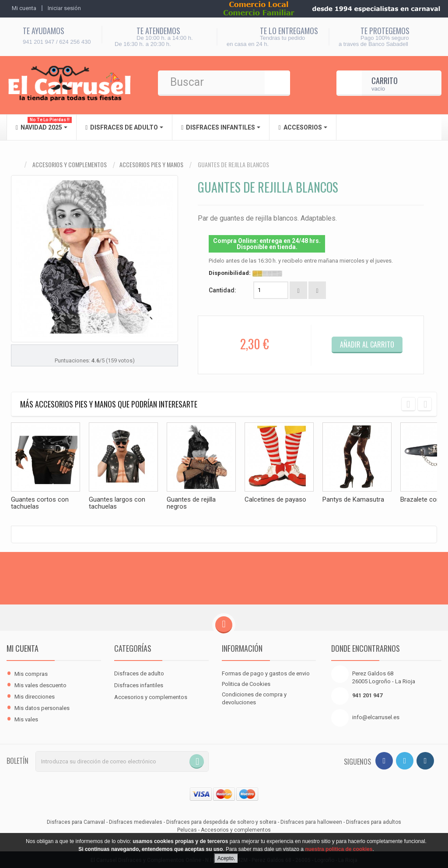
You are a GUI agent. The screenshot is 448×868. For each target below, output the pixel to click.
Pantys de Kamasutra (353, 499)
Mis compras (31, 673)
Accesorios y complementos (70, 165)
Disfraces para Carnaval (76, 821)
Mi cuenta (23, 647)
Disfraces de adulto (139, 673)
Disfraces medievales (136, 821)
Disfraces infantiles (139, 684)
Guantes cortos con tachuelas (40, 503)
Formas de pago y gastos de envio (266, 673)
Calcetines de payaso (275, 499)
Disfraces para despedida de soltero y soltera (221, 821)
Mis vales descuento (40, 684)
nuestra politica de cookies (339, 849)
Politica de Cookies (246, 683)
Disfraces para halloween (311, 821)
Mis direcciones (35, 696)
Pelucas (187, 829)
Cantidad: (222, 290)
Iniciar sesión (64, 8)
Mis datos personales (42, 707)
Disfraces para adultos (374, 821)
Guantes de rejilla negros (191, 503)
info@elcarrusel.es (376, 716)
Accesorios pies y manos (151, 165)
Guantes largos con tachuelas (117, 503)
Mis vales (26, 719)
